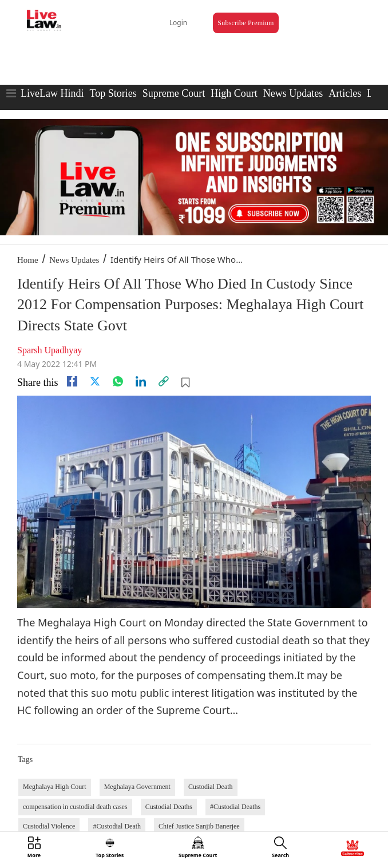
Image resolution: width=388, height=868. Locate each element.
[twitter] (95, 381)
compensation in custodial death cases (75, 807)
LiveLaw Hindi (52, 93)
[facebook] (72, 381)
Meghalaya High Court (55, 787)
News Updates (293, 93)
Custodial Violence (49, 826)
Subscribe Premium (246, 23)
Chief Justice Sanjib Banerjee (199, 826)
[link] (164, 381)
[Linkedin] (141, 381)
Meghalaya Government (137, 787)
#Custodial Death (117, 826)
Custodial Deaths (169, 807)
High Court (234, 93)
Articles (345, 93)
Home (28, 260)
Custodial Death (211, 787)
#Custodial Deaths (235, 807)
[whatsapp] (118, 381)
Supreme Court (174, 93)
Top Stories (113, 93)
